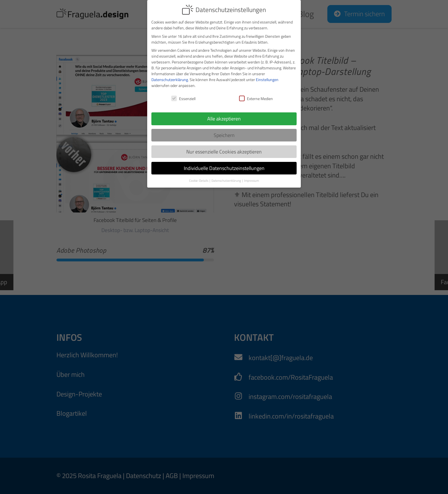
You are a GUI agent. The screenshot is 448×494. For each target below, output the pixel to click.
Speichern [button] (224, 130)
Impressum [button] (252, 176)
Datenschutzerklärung (170, 75)
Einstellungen (267, 75)
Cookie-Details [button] (199, 176)
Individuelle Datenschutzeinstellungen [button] (224, 163)
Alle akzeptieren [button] (224, 114)
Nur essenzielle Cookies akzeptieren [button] (224, 147)
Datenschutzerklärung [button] (227, 176)
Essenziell (183, 94)
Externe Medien (256, 94)
